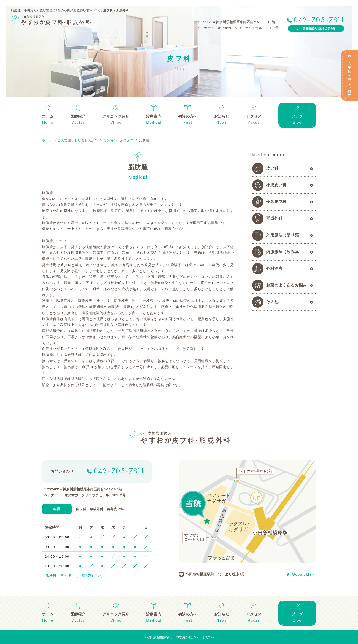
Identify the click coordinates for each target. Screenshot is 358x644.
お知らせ (222, 116)
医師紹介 (78, 116)
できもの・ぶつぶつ (119, 140)
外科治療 (274, 269)
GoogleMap (303, 574)
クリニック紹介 (116, 116)
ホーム (48, 116)
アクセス (254, 116)
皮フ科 (272, 168)
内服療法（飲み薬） (285, 252)
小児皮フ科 (276, 185)
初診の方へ (188, 116)
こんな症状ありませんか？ (78, 140)
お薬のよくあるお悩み (287, 285)
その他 (272, 302)
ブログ (297, 116)
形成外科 (274, 218)
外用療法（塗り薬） (285, 235)
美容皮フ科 (276, 202)
